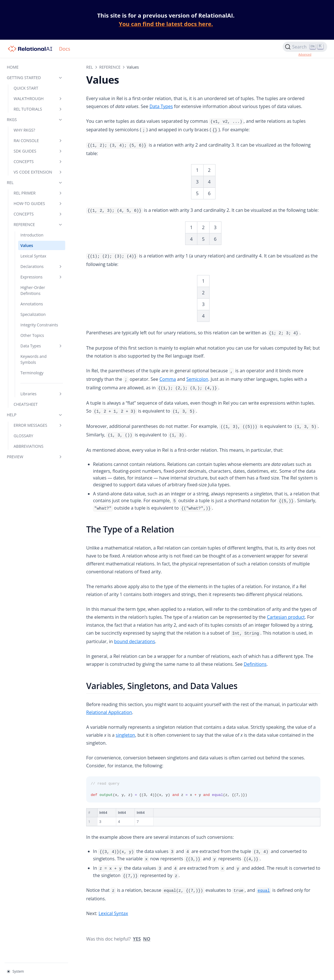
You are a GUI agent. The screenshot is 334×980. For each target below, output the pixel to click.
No (147, 925)
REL (35, 182)
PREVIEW (35, 457)
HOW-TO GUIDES (38, 203)
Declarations (42, 266)
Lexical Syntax (33, 256)
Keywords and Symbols (33, 359)
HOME (13, 67)
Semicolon (197, 379)
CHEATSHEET (26, 404)
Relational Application (109, 712)
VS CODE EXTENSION (38, 172)
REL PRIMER (38, 193)
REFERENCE (38, 224)
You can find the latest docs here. (166, 24)
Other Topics (32, 335)
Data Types (42, 346)
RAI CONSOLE (38, 141)
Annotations (32, 304)
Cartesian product (286, 617)
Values (27, 245)
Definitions (255, 664)
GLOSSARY (23, 436)
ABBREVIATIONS (28, 446)
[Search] (305, 47)
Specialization (33, 314)
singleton (125, 735)
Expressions (42, 277)
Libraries (42, 394)
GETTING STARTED (35, 78)
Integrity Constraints (39, 325)
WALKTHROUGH (38, 99)
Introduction (32, 235)
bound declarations (135, 641)
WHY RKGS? (24, 130)
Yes (137, 925)
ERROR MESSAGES (38, 425)
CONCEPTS (38, 161)
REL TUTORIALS (38, 109)
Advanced (305, 54)
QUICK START (26, 88)
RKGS (35, 120)
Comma (168, 379)
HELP (35, 415)
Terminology (32, 373)
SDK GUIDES (38, 151)
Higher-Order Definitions (33, 290)
